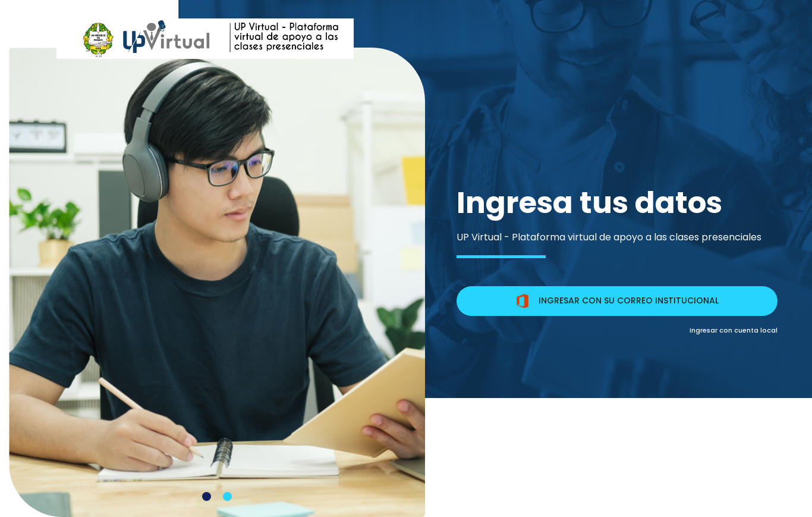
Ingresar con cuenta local (734, 330)
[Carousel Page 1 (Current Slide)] (207, 496)
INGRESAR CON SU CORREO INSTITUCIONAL (617, 301)
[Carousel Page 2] (227, 496)
